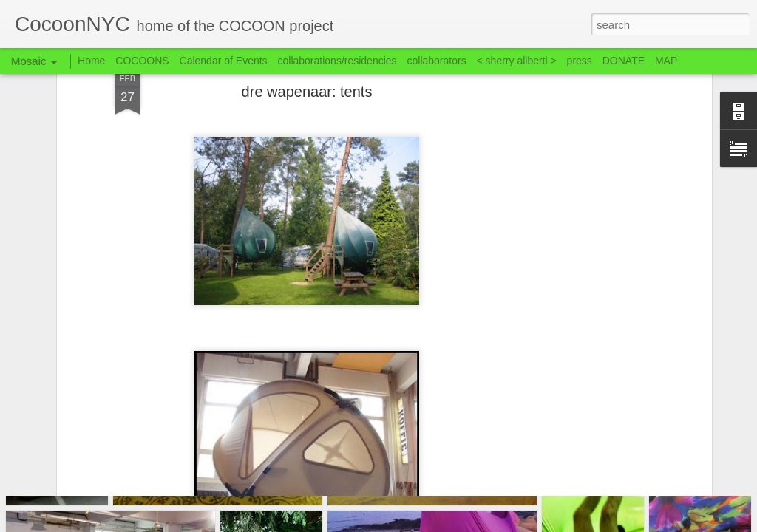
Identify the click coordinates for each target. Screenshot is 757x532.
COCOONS (142, 61)
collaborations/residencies (337, 61)
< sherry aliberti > (517, 61)
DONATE (624, 61)
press (580, 61)
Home (91, 61)
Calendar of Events (224, 61)
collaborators (436, 61)
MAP (666, 61)
